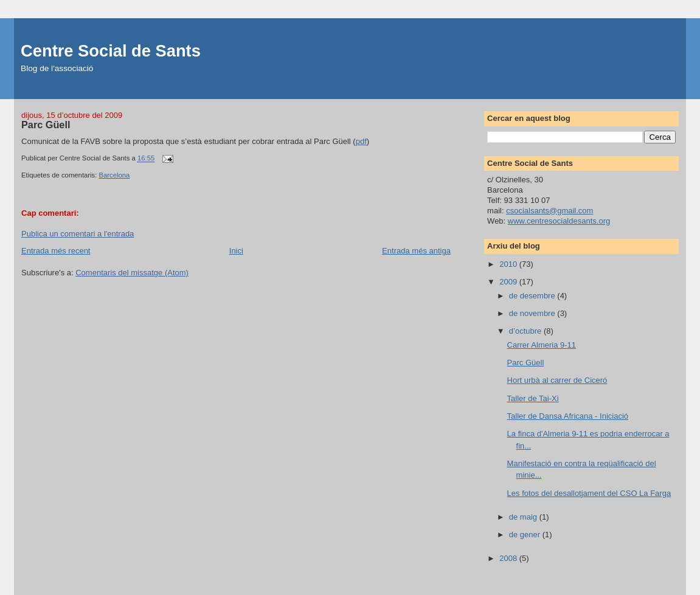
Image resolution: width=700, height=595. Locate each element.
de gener (526, 535)
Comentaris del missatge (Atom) (132, 273)
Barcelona (115, 175)
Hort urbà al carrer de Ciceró (557, 380)
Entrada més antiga (416, 251)
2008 (509, 558)
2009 (509, 282)
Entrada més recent (56, 251)
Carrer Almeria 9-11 (542, 345)
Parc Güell (526, 363)
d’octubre (526, 331)
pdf (361, 141)
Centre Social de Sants (111, 51)
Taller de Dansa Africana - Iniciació (568, 416)
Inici (236, 251)
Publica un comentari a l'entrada (78, 234)
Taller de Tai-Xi (533, 398)
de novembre (533, 313)
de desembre (533, 296)
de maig (524, 517)
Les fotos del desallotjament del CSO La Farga (589, 493)
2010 (509, 264)
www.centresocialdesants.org (559, 221)
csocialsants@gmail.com (549, 211)
